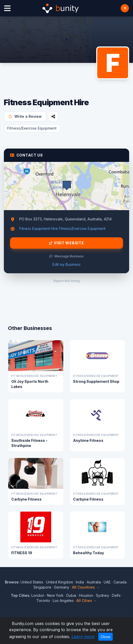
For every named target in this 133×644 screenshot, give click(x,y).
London (38, 595)
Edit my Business (66, 264)
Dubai (71, 595)
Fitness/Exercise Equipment (32, 128)
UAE (107, 582)
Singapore (42, 587)
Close (105, 637)
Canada (120, 582)
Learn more (83, 637)
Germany (62, 587)
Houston (86, 595)
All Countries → (86, 587)
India (80, 582)
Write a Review (25, 116)
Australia (94, 582)
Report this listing (67, 281)
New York (55, 595)
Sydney (103, 595)
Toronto (43, 601)
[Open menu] (7, 8)
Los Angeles (63, 601)
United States (32, 582)
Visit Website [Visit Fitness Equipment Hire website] (67, 243)
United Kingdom (60, 582)
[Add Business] (125, 8)
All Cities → (87, 601)
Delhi (116, 595)
